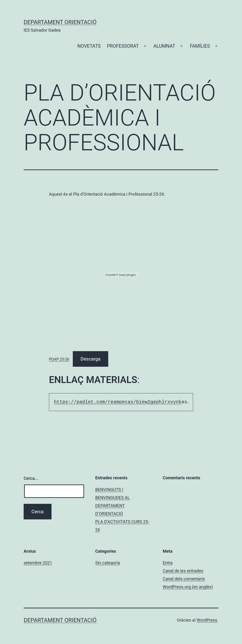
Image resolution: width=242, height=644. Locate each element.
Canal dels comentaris (184, 579)
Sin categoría (108, 563)
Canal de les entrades (183, 571)
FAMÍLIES (200, 46)
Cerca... (31, 478)
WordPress (207, 620)
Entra (168, 563)
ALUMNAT (164, 46)
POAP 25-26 (59, 359)
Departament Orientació (60, 22)
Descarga (91, 359)
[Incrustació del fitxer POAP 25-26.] (121, 275)
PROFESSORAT (123, 46)
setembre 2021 (38, 563)
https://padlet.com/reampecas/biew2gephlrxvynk (118, 402)
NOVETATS (89, 46)
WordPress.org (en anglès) (188, 587)
